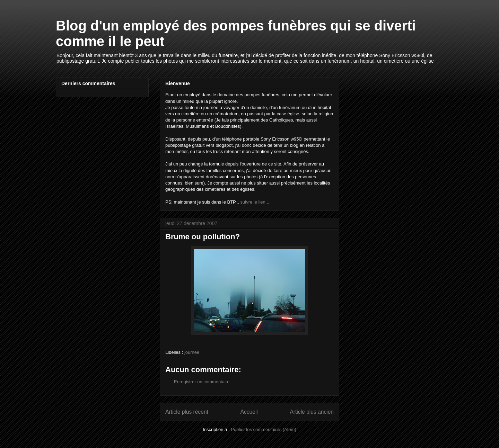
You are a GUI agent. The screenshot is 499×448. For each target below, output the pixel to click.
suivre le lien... (255, 202)
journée (192, 352)
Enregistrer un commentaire (202, 382)
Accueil (249, 412)
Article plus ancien (312, 412)
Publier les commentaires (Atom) (264, 429)
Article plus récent (187, 412)
